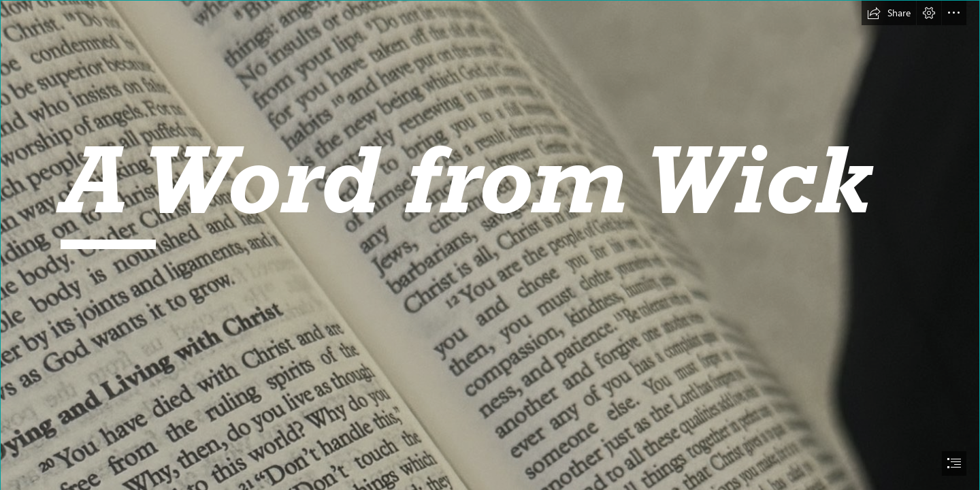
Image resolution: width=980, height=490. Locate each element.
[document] (490, 245)
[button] (889, 13)
